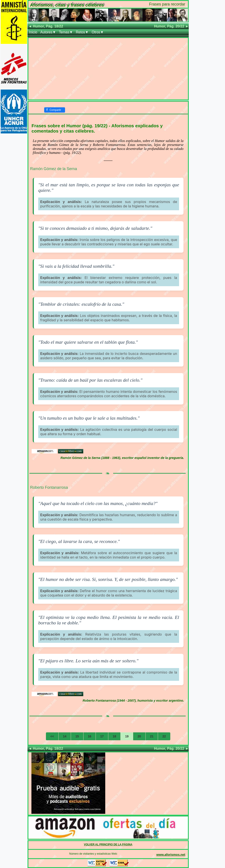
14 (65, 736)
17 (102, 736)
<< (52, 736)
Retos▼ (82, 32)
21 (152, 736)
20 (139, 736)
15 (77, 736)
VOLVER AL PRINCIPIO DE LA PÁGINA (108, 845)
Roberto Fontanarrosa (49, 487)
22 (164, 736)
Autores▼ (48, 32)
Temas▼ (66, 32)
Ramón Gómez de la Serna (54, 169)
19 (127, 736)
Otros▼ (98, 32)
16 (90, 736)
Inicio (33, 32)
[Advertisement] (108, 69)
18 (114, 736)
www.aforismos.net (171, 855)
